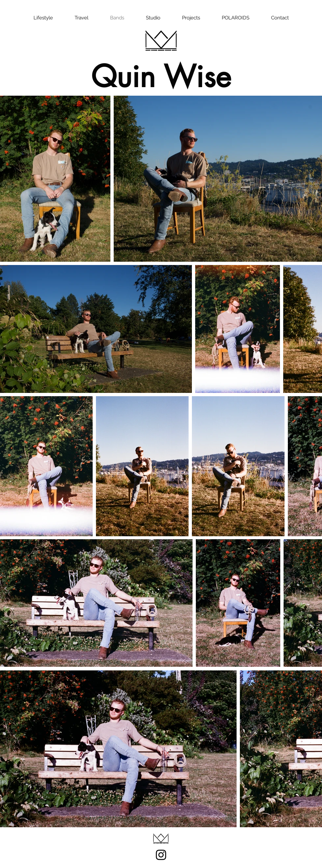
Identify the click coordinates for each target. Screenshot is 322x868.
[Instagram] (161, 855)
